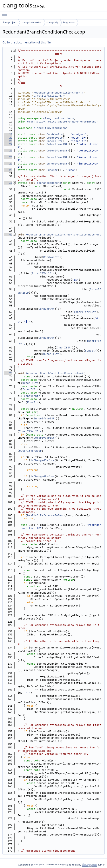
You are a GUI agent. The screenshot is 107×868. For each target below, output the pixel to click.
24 (8, 144)
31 (8, 183)
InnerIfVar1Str (58, 157)
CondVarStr (54, 134)
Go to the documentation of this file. (27, 42)
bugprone (69, 22)
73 (8, 373)
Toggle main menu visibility (6, 14)
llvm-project (9, 22)
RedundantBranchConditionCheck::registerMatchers (63, 235)
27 (8, 164)
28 (8, 170)
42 (8, 235)
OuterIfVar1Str (58, 144)
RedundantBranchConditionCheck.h (59, 93)
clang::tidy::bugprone (51, 128)
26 (8, 157)
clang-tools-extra (31, 22)
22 (8, 138)
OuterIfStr (54, 138)
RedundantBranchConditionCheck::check (55, 373)
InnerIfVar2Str (58, 164)
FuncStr (52, 170)
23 (8, 141)
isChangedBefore (49, 183)
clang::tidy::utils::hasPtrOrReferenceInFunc (62, 122)
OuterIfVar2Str (58, 151)
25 (8, 151)
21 (8, 134)
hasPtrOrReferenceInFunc (46, 515)
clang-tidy (52, 22)
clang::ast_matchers (59, 118)
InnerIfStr (54, 141)
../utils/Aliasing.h (49, 96)
